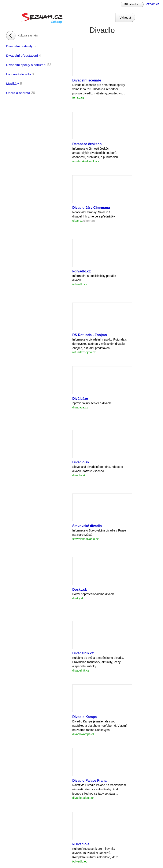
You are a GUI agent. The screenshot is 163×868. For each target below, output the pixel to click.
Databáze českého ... (89, 144)
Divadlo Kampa (85, 717)
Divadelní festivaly (19, 46)
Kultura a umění (28, 35)
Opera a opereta (18, 93)
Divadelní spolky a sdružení (26, 65)
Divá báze (80, 399)
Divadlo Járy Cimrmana (91, 208)
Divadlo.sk (81, 462)
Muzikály (12, 83)
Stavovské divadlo (87, 526)
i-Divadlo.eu (82, 844)
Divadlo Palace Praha (89, 780)
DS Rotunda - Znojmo (90, 335)
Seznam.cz (152, 4)
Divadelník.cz (83, 653)
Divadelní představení (22, 55)
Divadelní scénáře (87, 80)
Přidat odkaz (132, 4)
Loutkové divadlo (18, 74)
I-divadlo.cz (81, 271)
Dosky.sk (80, 590)
